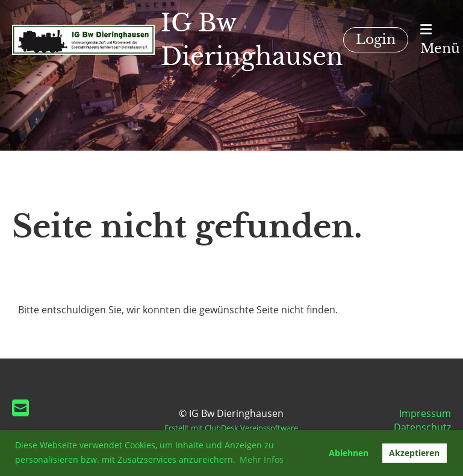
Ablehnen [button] (349, 453)
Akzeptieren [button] (414, 453)
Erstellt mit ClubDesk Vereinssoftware (231, 428)
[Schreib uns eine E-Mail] (20, 408)
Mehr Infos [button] (262, 459)
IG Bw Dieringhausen (252, 40)
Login (376, 39)
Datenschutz (422, 427)
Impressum (425, 413)
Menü (440, 40)
